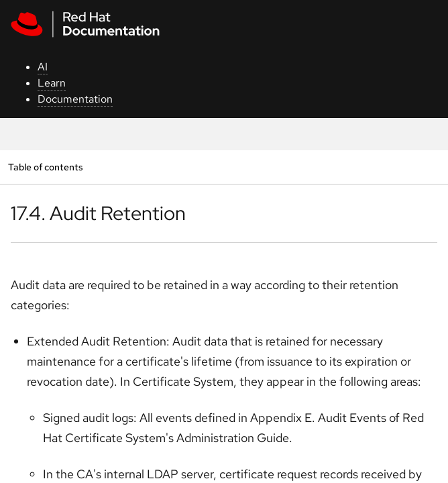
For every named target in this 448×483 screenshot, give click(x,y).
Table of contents (45, 167)
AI (43, 67)
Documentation (75, 99)
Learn (52, 83)
